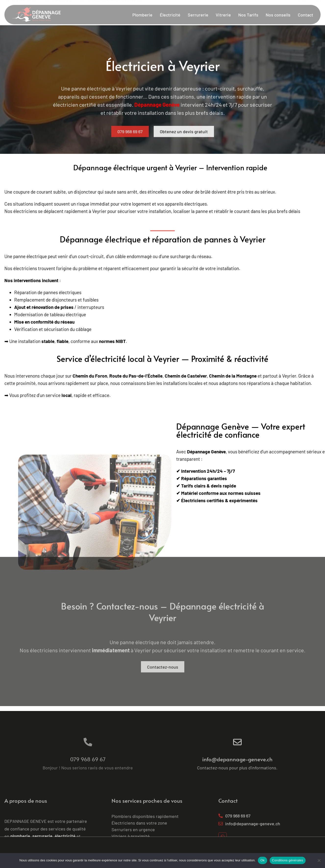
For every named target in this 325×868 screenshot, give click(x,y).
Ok (262, 860)
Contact (306, 9)
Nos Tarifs (248, 9)
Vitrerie (223, 9)
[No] (319, 860)
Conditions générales (288, 860)
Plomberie (142, 9)
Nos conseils (278, 9)
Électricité (170, 9)
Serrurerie (198, 9)
